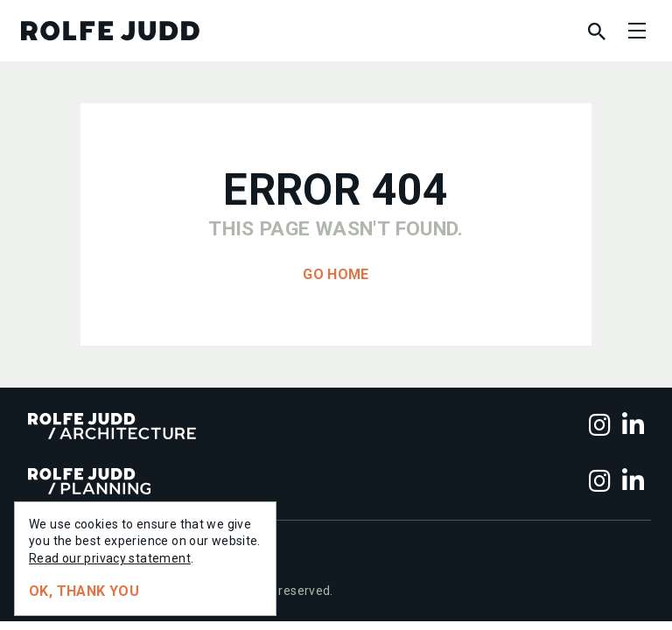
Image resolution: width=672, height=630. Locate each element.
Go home (336, 274)
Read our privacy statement (110, 558)
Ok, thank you (84, 591)
